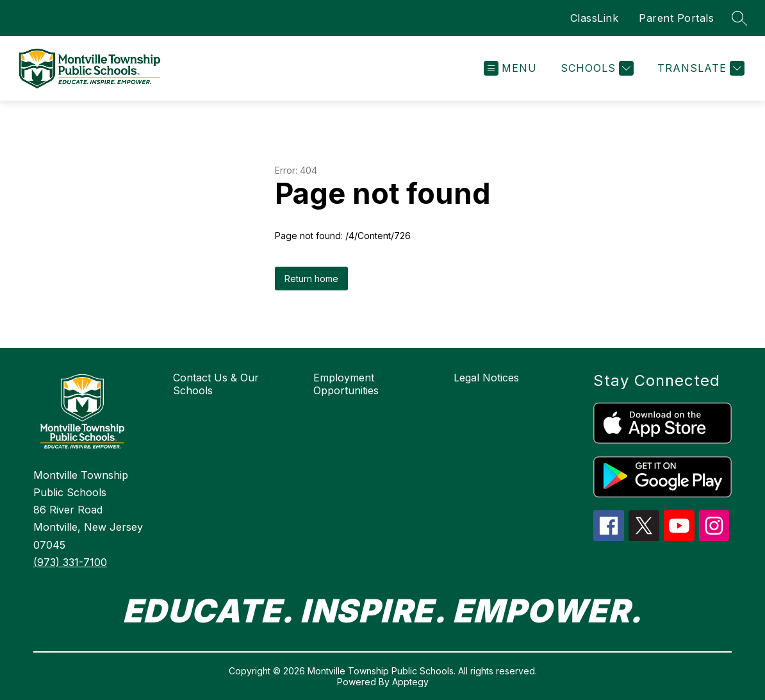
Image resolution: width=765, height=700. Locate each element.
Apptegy (410, 682)
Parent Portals (676, 18)
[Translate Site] (699, 68)
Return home (311, 279)
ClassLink (595, 18)
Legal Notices (486, 378)
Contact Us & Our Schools (216, 384)
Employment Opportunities (346, 384)
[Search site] (739, 18)
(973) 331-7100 (70, 562)
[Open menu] (510, 68)
